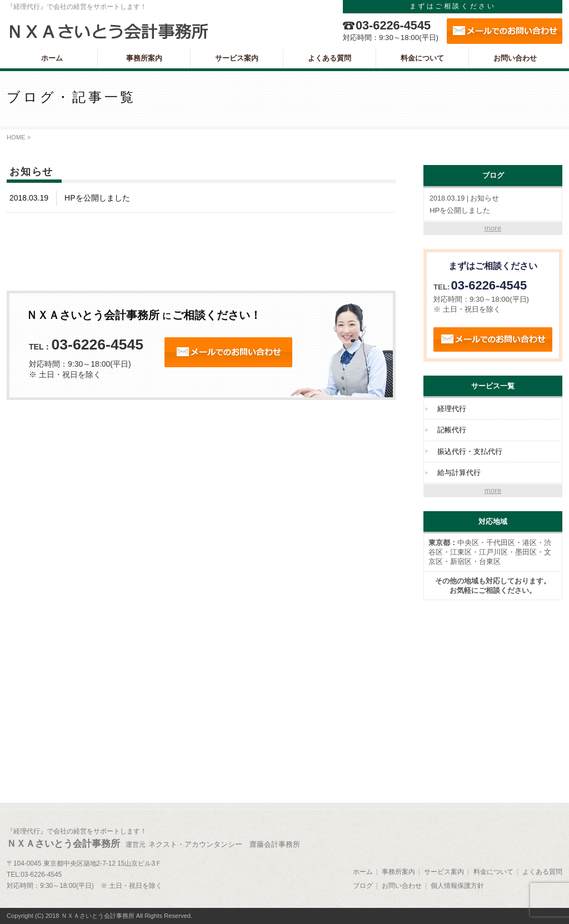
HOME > (19, 137)
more (493, 228)
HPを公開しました (493, 204)
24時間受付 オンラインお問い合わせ (228, 352)
